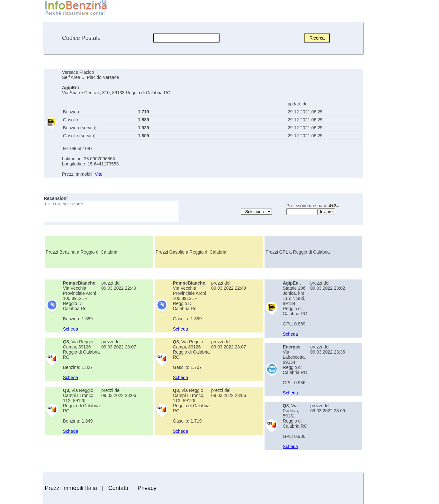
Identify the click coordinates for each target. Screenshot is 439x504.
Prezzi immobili (64, 488)
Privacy (147, 488)
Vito (99, 174)
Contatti (118, 488)
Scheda (70, 329)
